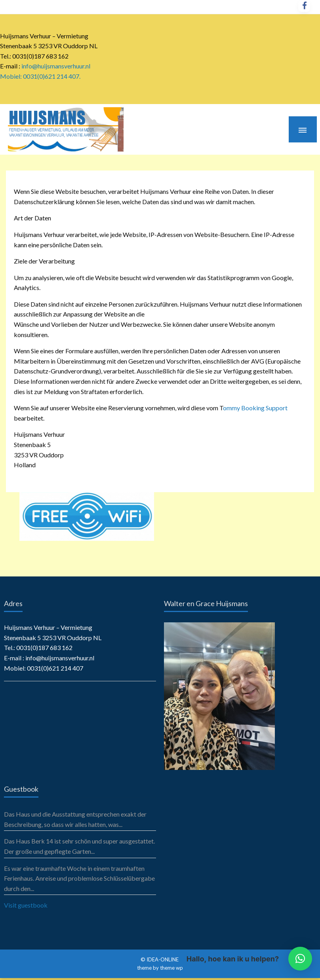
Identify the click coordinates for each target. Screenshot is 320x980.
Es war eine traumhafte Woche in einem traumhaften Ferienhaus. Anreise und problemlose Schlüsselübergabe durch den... (79, 878)
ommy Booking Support (255, 408)
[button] (300, 959)
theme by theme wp (160, 968)
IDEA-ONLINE (163, 959)
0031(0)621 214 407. (52, 76)
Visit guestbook (26, 905)
